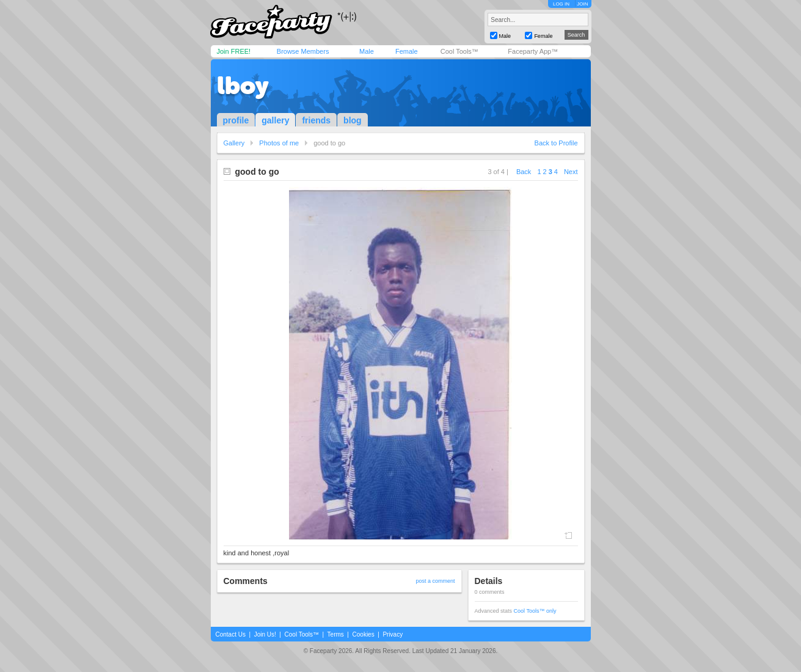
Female (407, 51)
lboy (243, 86)
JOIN (582, 4)
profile (236, 120)
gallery (275, 120)
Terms (336, 634)
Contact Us (231, 634)
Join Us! (265, 634)
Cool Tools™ (459, 51)
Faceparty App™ (533, 51)
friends (316, 120)
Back (524, 172)
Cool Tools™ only (535, 611)
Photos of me (279, 143)
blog (353, 120)
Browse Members (303, 51)
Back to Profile (556, 143)
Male (367, 51)
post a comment (435, 581)
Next (571, 172)
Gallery (234, 143)
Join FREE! (234, 51)
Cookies (364, 634)
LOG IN (561, 4)
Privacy (393, 634)
